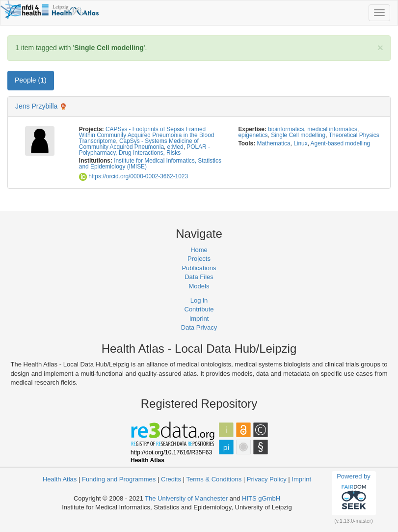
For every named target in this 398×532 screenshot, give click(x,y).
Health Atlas (60, 479)
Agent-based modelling (341, 143)
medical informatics (332, 129)
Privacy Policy (267, 479)
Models (199, 286)
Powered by (354, 493)
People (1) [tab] (31, 80)
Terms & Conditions (214, 479)
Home (199, 250)
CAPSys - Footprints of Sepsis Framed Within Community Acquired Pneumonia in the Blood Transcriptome (147, 135)
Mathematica (274, 143)
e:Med (175, 147)
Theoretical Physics (354, 135)
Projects (199, 259)
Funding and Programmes (119, 479)
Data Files (199, 277)
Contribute (199, 309)
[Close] (380, 47)
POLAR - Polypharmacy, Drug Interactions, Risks (145, 150)
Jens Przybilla (36, 106)
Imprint (199, 319)
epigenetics (253, 135)
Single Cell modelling (298, 135)
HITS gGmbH (261, 498)
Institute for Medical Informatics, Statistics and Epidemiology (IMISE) (150, 164)
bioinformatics (286, 129)
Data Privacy (199, 327)
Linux (300, 143)
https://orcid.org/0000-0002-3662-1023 (133, 176)
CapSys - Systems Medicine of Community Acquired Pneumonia (139, 144)
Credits (171, 479)
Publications (199, 268)
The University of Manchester (186, 498)
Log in (199, 300)
